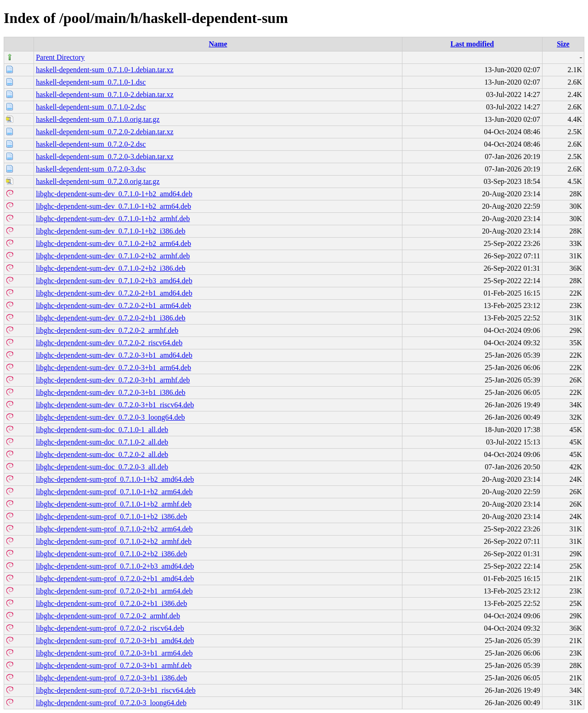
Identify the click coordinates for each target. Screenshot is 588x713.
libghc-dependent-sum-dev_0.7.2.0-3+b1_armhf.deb (113, 380)
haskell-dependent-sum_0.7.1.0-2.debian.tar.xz (105, 94)
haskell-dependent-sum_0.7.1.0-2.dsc (91, 107)
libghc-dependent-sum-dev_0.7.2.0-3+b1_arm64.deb (113, 368)
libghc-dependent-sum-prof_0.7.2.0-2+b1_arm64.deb (114, 591)
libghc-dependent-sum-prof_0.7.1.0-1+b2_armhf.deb (114, 504)
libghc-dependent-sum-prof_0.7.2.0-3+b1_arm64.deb (114, 653)
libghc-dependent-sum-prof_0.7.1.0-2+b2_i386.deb (111, 554)
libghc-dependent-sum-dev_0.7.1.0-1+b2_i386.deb (110, 231)
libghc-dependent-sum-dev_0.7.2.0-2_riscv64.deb (109, 343)
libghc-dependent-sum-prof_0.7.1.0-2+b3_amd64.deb (115, 566)
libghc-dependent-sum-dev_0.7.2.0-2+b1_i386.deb (110, 318)
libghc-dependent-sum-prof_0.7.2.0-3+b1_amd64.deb (115, 641)
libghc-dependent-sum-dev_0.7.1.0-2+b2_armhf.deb (113, 256)
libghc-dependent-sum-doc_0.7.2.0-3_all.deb (102, 467)
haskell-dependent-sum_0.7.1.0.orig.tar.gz (98, 119)
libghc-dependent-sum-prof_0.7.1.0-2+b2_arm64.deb (114, 529)
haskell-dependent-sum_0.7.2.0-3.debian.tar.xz (105, 157)
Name (218, 44)
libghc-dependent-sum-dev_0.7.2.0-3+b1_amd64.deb (114, 355)
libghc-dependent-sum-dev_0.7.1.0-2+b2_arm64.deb (113, 243)
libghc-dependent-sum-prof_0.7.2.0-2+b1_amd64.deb (115, 579)
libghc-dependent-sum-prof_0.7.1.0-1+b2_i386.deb (111, 516)
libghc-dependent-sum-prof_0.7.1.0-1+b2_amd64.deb (115, 479)
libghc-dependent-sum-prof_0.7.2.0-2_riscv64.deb (110, 628)
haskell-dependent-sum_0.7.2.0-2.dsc (91, 144)
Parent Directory (60, 57)
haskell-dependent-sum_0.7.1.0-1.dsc (91, 82)
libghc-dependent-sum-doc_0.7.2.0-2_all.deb (102, 454)
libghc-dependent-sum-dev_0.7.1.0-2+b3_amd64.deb (114, 281)
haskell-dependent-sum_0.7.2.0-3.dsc (91, 169)
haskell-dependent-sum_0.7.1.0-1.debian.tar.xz (105, 70)
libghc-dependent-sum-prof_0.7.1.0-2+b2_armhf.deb (114, 541)
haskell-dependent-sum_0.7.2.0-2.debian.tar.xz (105, 132)
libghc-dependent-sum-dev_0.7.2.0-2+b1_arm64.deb (113, 305)
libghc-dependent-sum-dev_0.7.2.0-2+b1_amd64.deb (114, 293)
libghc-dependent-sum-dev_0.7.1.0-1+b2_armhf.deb (113, 219)
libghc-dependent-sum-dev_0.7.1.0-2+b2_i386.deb (110, 268)
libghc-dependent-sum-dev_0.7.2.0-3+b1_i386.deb (110, 392)
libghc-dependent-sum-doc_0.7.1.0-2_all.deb (102, 442)
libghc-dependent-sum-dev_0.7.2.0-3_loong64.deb (110, 417)
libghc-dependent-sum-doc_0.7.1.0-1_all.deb (102, 430)
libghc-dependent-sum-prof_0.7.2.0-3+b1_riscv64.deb (116, 690)
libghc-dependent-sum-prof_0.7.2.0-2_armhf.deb (108, 616)
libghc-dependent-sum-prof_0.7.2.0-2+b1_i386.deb (111, 603)
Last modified (472, 44)
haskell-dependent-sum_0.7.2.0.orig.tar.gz (98, 181)
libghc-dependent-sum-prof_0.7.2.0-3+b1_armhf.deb (114, 665)
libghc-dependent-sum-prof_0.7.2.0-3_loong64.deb (111, 703)
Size (563, 44)
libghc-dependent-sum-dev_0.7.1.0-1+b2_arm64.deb (113, 206)
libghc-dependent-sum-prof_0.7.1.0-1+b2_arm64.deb (114, 492)
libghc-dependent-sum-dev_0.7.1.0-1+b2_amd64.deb (114, 194)
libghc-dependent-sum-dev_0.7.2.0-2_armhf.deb (107, 330)
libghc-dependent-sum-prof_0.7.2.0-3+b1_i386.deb (111, 678)
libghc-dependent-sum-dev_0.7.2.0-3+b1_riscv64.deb (115, 405)
